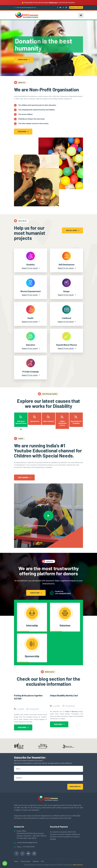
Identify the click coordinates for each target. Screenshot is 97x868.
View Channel (24, 478)
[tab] (21, 420)
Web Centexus (78, 865)
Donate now (24, 60)
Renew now (53, 2)
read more (23, 727)
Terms (16, 861)
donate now (36, 593)
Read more (23, 132)
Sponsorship (32, 656)
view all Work (73, 230)
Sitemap (36, 861)
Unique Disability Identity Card (64, 695)
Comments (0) (34, 709)
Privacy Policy (26, 861)
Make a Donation (76, 7)
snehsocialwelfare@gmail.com (26, 8)
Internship (32, 625)
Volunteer (65, 625)
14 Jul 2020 (20, 709)
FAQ (42, 861)
